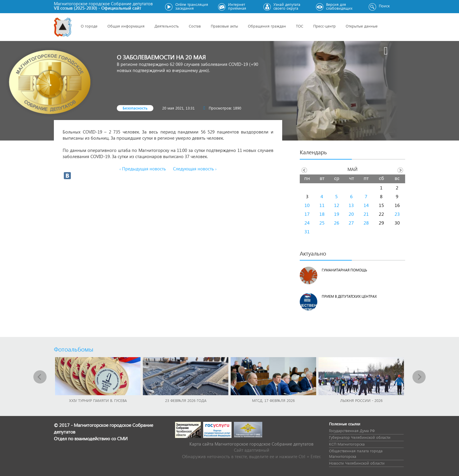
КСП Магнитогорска (347, 444)
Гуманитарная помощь (344, 270)
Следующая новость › (195, 169)
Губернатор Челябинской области (360, 437)
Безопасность (135, 108)
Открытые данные (362, 26)
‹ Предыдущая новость (143, 169)
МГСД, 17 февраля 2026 (273, 400)
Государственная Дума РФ (352, 430)
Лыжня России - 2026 (361, 400)
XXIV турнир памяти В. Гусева (98, 400)
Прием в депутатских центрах (349, 296)
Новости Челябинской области (357, 463)
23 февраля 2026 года (186, 400)
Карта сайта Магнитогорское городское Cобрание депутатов (251, 444)
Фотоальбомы (74, 349)
